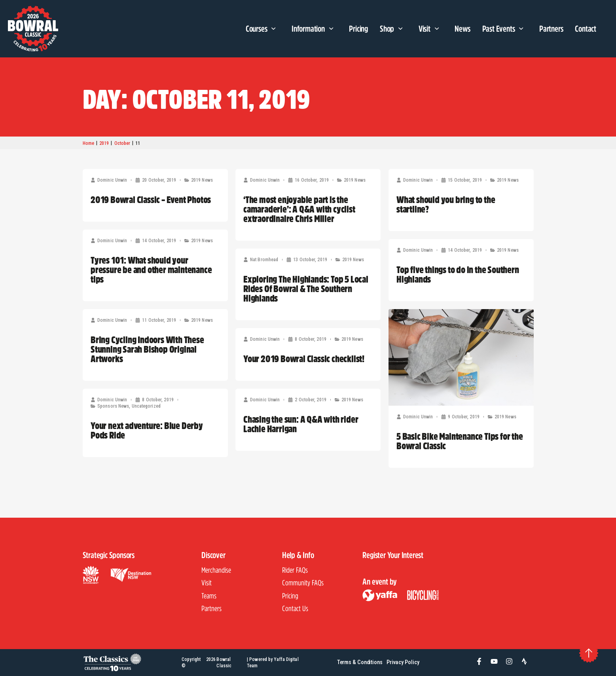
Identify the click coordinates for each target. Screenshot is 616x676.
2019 (104, 143)
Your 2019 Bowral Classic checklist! (304, 359)
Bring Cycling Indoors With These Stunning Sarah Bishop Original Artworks (147, 349)
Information (314, 29)
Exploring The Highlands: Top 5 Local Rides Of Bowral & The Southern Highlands (306, 289)
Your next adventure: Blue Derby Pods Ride (147, 430)
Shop (393, 29)
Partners (551, 28)
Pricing (358, 28)
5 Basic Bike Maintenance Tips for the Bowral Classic (460, 441)
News (462, 28)
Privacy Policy (403, 662)
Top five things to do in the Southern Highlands (458, 274)
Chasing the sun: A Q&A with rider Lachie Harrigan (301, 424)
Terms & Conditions (360, 662)
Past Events (505, 29)
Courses (263, 29)
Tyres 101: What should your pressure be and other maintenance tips (151, 270)
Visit (431, 29)
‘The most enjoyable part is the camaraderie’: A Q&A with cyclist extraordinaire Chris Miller (299, 209)
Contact (586, 28)
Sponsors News (113, 406)
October (122, 143)
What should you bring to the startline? (446, 204)
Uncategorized (146, 406)
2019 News (202, 180)
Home (88, 143)
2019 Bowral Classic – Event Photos (151, 199)
